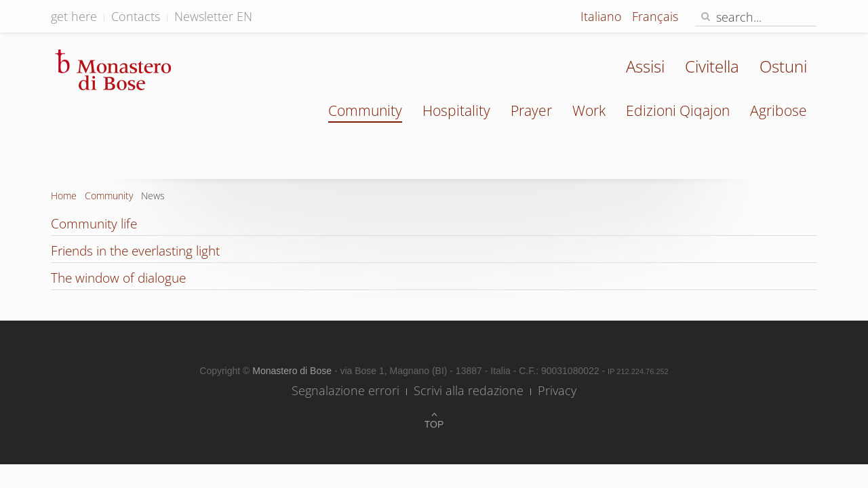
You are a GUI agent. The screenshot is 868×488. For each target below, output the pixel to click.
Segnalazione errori (346, 390)
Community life (94, 224)
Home (64, 196)
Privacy (557, 390)
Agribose (778, 110)
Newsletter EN (213, 16)
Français (655, 16)
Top (434, 424)
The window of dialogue (118, 278)
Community (365, 110)
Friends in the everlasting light (135, 251)
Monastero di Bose (293, 371)
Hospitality (456, 110)
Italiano (603, 16)
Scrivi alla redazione (469, 390)
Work (589, 110)
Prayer (531, 110)
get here (74, 16)
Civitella (712, 66)
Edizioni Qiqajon (678, 110)
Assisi (645, 66)
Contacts (136, 16)
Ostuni (783, 66)
